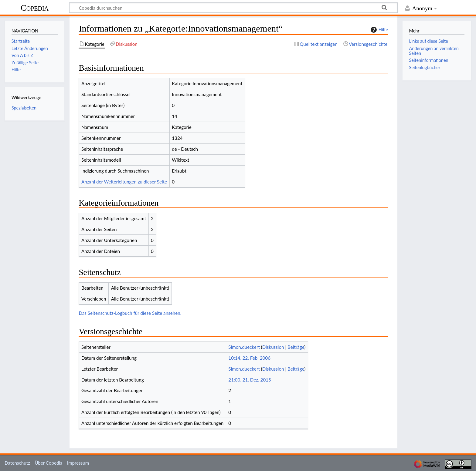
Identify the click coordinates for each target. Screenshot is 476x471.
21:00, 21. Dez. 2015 (250, 380)
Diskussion (273, 347)
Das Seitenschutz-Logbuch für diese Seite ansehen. (130, 313)
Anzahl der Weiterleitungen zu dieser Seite (124, 182)
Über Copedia (48, 463)
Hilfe (379, 30)
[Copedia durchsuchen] (233, 8)
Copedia (35, 8)
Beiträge (296, 347)
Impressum (78, 463)
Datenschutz (17, 463)
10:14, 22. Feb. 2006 (249, 358)
